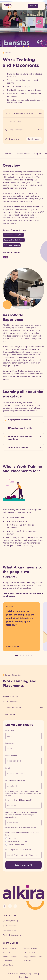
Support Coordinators (33, 957)
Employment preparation (25, 420)
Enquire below (34, 139)
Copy (40, 114)
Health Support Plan (16, 845)
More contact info (10, 931)
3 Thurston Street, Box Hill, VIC (21, 113)
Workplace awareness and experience (25, 437)
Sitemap (36, 974)
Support (37, 154)
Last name (10, 743)
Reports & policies (10, 957)
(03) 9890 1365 (15, 122)
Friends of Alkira (31, 948)
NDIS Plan (12, 838)
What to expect (23, 154)
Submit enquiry (24, 865)
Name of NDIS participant (15, 781)
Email (8, 768)
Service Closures (9, 948)
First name (10, 731)
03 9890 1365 (13, 702)
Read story (13, 646)
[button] (17, 655)
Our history (7, 961)
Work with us (30, 952)
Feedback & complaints (12, 935)
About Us (6, 952)
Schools (27, 961)
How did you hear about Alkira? (18, 850)
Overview (8, 154)
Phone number (11, 756)
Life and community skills (25, 428)
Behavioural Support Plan (18, 841)
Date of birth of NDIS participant (18, 800)
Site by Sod (24, 977)
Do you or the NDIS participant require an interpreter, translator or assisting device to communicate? (22, 815)
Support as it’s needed (25, 447)
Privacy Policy (26, 974)
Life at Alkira (8, 965)
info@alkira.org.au (16, 130)
